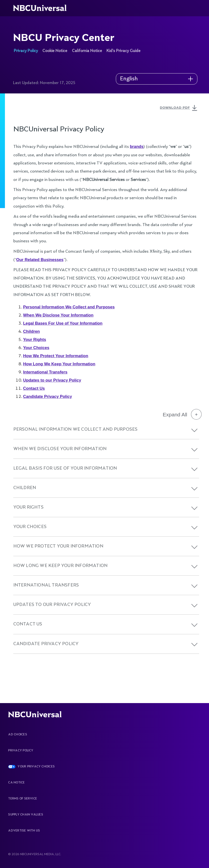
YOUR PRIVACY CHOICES (36, 767)
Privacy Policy (21, 751)
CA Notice (16, 783)
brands (137, 147)
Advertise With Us (24, 831)
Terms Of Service (23, 799)
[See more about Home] (43, 8)
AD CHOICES (17, 735)
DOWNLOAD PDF (179, 108)
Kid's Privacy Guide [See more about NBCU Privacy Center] (123, 51)
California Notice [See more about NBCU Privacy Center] (87, 51)
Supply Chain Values (26, 815)
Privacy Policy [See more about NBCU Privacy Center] (26, 51)
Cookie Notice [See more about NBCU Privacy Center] (55, 51)
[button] (194, 430)
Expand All (182, 414)
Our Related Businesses (40, 260)
